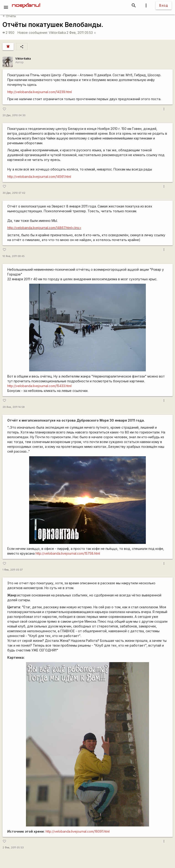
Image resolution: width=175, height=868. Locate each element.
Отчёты (9, 16)
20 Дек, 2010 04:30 (14, 115)
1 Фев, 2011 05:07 (13, 570)
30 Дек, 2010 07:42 (14, 193)
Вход (164, 5)
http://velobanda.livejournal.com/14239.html (40, 92)
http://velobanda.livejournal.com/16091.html (78, 831)
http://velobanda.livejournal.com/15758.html (68, 553)
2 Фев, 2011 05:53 (81, 33)
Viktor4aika (57, 33)
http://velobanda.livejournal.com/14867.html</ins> (44, 228)
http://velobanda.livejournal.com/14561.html (39, 177)
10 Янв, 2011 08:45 (14, 256)
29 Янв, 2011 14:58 (14, 407)
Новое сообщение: (33, 33)
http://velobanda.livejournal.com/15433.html (39, 386)
